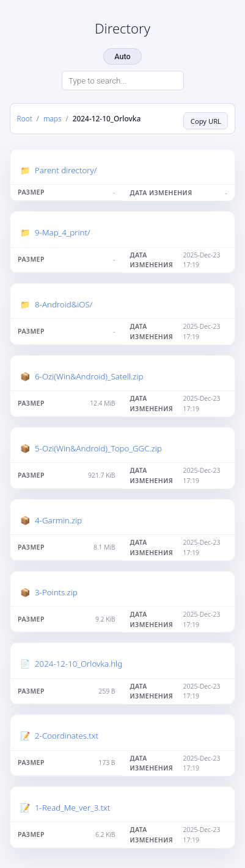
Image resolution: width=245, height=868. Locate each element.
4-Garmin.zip (58, 520)
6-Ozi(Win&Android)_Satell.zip (89, 376)
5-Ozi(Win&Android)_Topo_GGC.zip (98, 448)
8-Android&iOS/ (64, 304)
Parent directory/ (66, 170)
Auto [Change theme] (122, 56)
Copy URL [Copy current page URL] (206, 121)
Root (25, 118)
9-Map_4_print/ (63, 232)
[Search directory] (123, 81)
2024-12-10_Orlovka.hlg (79, 664)
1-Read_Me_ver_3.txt (72, 808)
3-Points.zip (56, 592)
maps (53, 118)
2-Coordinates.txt (67, 736)
